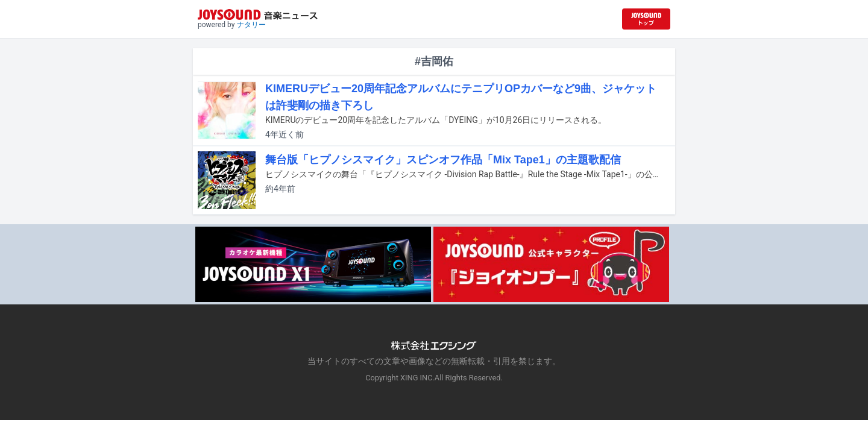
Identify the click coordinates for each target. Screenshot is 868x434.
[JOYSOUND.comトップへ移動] (646, 19)
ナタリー (251, 25)
